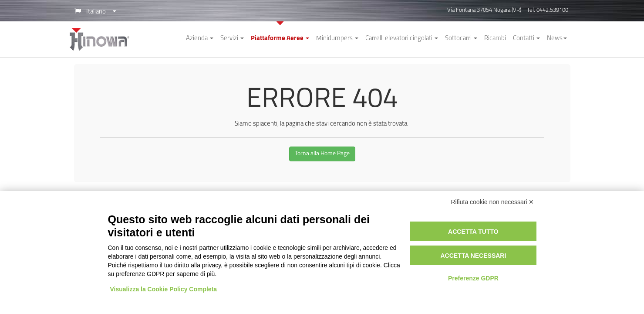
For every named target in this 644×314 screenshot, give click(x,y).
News (557, 39)
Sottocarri (461, 39)
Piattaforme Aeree (280, 39)
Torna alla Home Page (322, 154)
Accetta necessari (473, 256)
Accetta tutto (473, 232)
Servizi (232, 39)
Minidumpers (337, 39)
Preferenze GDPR (473, 278)
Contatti (526, 39)
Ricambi (495, 39)
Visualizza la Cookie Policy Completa (164, 289)
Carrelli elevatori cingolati (402, 39)
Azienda (200, 39)
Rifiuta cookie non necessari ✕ (493, 202)
